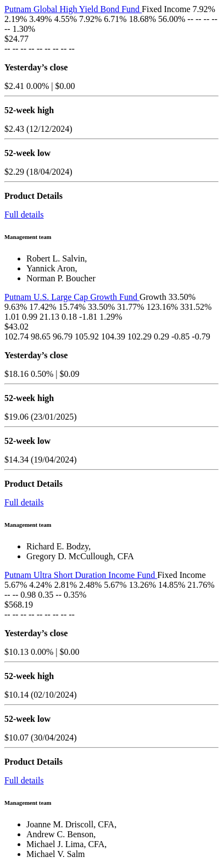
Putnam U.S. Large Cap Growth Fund (72, 297)
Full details (24, 215)
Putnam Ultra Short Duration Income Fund (81, 575)
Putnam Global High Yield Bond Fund (73, 9)
